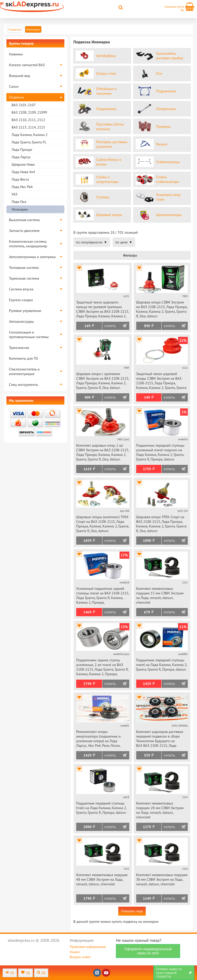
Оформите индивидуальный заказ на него (148, 951)
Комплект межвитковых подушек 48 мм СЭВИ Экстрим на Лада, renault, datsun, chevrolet (102, 879)
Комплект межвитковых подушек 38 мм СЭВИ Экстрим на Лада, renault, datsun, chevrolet (162, 879)
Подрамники (166, 91)
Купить (110, 326)
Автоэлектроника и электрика (32, 257)
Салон (14, 86)
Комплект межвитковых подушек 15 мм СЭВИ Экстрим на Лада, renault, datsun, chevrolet (160, 595)
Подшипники (106, 109)
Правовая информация (88, 947)
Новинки (16, 54)
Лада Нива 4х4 (23, 172)
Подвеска (16, 97)
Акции (75, 952)
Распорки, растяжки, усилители (112, 144)
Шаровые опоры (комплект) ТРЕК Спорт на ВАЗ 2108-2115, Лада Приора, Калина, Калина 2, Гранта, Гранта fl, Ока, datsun (103, 524)
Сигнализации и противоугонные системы (29, 335)
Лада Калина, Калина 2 (29, 135)
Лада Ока (19, 202)
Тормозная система (24, 278)
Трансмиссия (19, 348)
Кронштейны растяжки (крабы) (170, 56)
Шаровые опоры (109, 215)
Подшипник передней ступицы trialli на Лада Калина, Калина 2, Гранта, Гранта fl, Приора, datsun (101, 808)
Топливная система (24, 268)
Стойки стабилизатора (168, 179)
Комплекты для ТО (23, 358)
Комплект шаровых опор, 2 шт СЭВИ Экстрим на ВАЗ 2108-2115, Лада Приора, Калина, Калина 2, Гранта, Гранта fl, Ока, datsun (103, 452)
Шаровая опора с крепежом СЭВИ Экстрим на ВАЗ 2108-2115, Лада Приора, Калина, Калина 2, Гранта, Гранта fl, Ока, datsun (103, 381)
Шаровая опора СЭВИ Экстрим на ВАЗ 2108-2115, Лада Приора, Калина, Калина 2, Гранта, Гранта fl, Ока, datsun (162, 309)
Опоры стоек (106, 73)
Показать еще (132, 911)
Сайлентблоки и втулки (109, 162)
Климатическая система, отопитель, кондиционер (28, 244)
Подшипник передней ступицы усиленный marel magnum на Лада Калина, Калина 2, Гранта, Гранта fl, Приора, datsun (160, 452)
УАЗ (14, 194)
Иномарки (20, 209)
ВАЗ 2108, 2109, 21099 (29, 112)
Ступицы (103, 197)
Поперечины (166, 109)
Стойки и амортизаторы (107, 179)
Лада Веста (20, 179)
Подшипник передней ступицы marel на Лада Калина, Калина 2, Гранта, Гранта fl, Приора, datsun (162, 665)
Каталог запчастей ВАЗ (27, 65)
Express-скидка (21, 300)
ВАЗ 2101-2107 (24, 105)
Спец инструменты (23, 385)
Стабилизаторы (168, 162)
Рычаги (162, 144)
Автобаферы (106, 56)
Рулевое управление (25, 311)
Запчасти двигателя (24, 231)
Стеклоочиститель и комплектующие (24, 371)
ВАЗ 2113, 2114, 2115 (28, 127)
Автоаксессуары (21, 321)
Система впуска (21, 289)
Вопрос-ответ (80, 957)
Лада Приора (22, 150)
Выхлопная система (24, 220)
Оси (159, 73)
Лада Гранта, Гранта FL (29, 142)
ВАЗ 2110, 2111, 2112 (28, 120)
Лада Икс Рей (22, 187)
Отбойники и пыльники (106, 91)
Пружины (164, 126)
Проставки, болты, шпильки (110, 126)
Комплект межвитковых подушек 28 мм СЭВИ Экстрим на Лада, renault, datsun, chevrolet (160, 810)
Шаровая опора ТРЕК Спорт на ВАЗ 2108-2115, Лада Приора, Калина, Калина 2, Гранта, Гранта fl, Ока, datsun (161, 524)
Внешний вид (19, 76)
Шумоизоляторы (169, 215)
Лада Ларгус (21, 157)
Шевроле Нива (23, 164)
